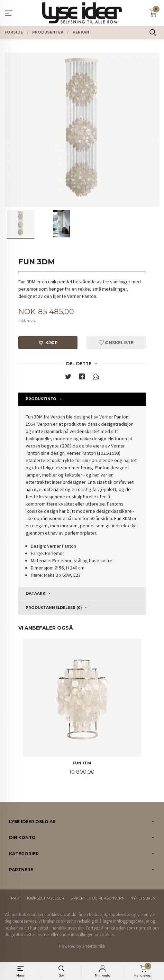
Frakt (15, 898)
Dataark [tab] (35, 593)
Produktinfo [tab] (41, 399)
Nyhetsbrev (143, 898)
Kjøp (48, 343)
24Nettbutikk (94, 946)
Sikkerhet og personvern (97, 898)
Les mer (43, 935)
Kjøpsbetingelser (46, 898)
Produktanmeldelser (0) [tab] (54, 608)
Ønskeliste (116, 343)
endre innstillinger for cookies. (87, 935)
